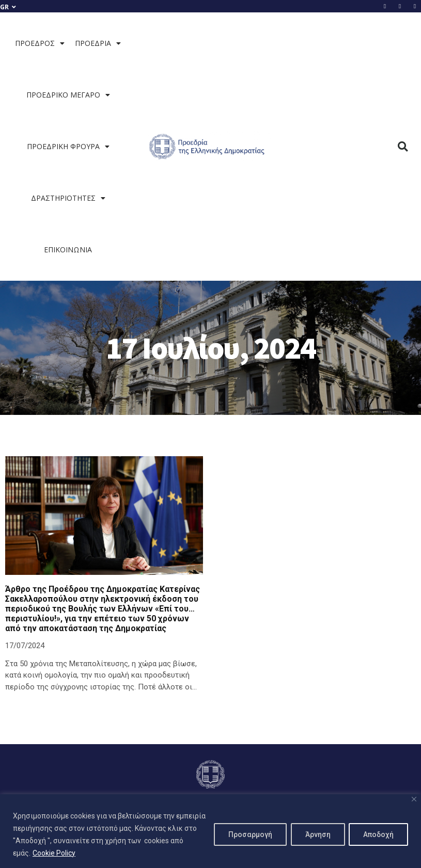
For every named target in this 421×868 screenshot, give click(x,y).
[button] (403, 147)
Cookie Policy (68, 853)
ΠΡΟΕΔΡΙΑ (98, 43)
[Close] (414, 799)
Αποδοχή (377, 834)
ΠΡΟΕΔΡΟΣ (40, 43)
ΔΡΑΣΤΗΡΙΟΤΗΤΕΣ (68, 198)
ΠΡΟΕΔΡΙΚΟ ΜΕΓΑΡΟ (68, 95)
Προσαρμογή (246, 834)
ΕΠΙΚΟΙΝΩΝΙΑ (68, 250)
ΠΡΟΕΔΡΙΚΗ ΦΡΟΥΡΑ (68, 147)
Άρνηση (315, 834)
